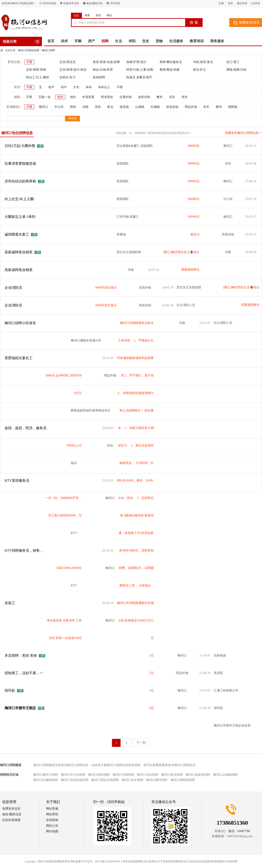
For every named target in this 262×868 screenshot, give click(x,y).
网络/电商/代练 (236, 70)
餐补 (160, 97)
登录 (230, 3)
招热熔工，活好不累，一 (24, 673)
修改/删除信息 (94, 3)
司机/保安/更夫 (203, 62)
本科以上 (104, 87)
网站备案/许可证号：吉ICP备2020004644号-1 (96, 861)
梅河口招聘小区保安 (20, 323)
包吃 (73, 97)
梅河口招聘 (48, 50)
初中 (51, 87)
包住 (60, 97)
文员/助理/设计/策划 (73, 70)
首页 (51, 41)
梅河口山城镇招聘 (225, 775)
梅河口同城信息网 (29, 50)
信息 (76, 16)
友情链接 (52, 820)
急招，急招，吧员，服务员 (26, 428)
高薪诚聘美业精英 (19, 252)
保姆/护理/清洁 (136, 62)
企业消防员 (13, 288)
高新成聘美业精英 (19, 270)
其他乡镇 (172, 107)
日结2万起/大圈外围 (20, 146)
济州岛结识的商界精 (20, 181)
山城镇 (140, 107)
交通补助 (126, 97)
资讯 (98, 15)
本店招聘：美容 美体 (21, 655)
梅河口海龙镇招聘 (198, 775)
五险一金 (45, 97)
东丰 (206, 107)
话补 (172, 97)
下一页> (142, 743)
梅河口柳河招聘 (157, 780)
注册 (221, 3)
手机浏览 (115, 3)
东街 (98, 107)
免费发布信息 (11, 809)
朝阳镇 (233, 107)
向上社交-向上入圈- (20, 199)
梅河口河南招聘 (123, 775)
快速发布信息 (71, 3)
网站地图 (52, 831)
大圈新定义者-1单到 (20, 217)
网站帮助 (52, 814)
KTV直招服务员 (17, 480)
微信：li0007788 (239, 831)
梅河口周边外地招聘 (105, 780)
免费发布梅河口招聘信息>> (243, 133)
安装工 (10, 603)
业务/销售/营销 (36, 70)
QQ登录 (256, 3)
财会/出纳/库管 (103, 70)
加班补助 (144, 97)
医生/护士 (200, 70)
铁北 (110, 107)
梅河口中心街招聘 (73, 775)
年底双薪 (88, 97)
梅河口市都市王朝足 (20, 708)
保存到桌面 (50, 3)
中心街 (59, 107)
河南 (85, 107)
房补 (184, 97)
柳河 (219, 107)
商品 (109, 15)
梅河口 (43, 107)
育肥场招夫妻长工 (19, 358)
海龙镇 (124, 107)
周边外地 (191, 107)
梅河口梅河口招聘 (46, 775)
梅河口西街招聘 (99, 775)
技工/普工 (233, 62)
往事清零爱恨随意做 (20, 164)
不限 (29, 62)
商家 (87, 15)
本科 (89, 87)
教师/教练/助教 (170, 70)
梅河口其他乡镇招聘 (75, 780)
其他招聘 (99, 77)
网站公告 (52, 826)
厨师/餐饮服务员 (171, 62)
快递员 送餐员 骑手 (139, 77)
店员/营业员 (67, 62)
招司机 (10, 690)
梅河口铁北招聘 (172, 775)
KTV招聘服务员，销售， (24, 550)
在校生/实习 (67, 77)
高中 (64, 87)
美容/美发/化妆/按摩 (106, 62)
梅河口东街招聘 (148, 775)
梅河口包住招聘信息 (17, 133)
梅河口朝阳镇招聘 (183, 780)
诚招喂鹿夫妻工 (17, 234)
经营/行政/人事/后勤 (140, 70)
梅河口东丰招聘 (133, 780)
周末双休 (107, 97)
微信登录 (242, 3)
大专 (76, 87)
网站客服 (52, 809)
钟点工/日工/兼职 (38, 77)
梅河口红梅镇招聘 (46, 780)
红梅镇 (155, 107)
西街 (73, 107)
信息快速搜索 (11, 820)
